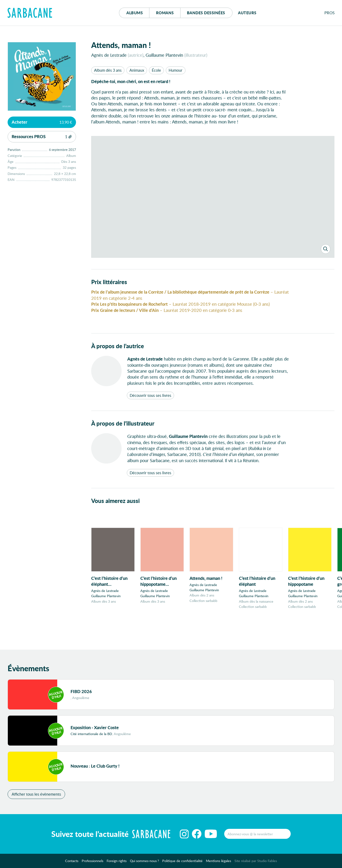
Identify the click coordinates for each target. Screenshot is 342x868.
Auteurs (247, 13)
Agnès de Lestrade (109, 55)
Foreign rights (117, 861)
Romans (165, 13)
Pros (330, 13)
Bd (206, 13)
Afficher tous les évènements (36, 794)
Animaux (137, 70)
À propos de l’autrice (118, 346)
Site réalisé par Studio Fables (256, 861)
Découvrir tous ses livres (150, 395)
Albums (135, 13)
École (156, 70)
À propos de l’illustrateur (123, 423)
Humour (176, 70)
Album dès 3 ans (108, 70)
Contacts (72, 861)
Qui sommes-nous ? (144, 861)
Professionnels (93, 861)
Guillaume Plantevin (164, 55)
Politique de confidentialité (182, 861)
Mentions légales (218, 861)
